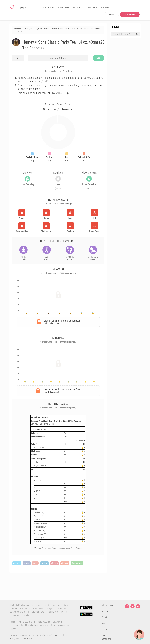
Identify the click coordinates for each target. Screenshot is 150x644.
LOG (98, 58)
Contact (105, 630)
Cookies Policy (26, 639)
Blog (104, 623)
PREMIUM (106, 7)
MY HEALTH (78, 7)
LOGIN (112, 14)
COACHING (63, 7)
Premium (106, 617)
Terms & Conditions (54, 635)
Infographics (107, 605)
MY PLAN (93, 7)
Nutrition (106, 611)
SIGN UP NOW (130, 14)
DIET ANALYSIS (47, 7)
